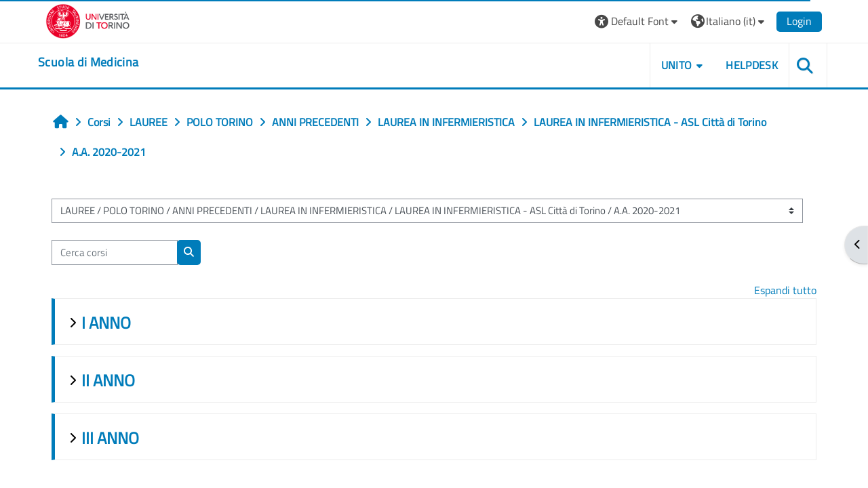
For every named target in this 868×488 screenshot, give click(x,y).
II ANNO (110, 380)
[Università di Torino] (90, 20)
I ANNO (107, 323)
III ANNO (112, 438)
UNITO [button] (675, 65)
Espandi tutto (784, 290)
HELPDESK (750, 65)
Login (797, 21)
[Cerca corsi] (116, 252)
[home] (90, 62)
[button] (636, 21)
